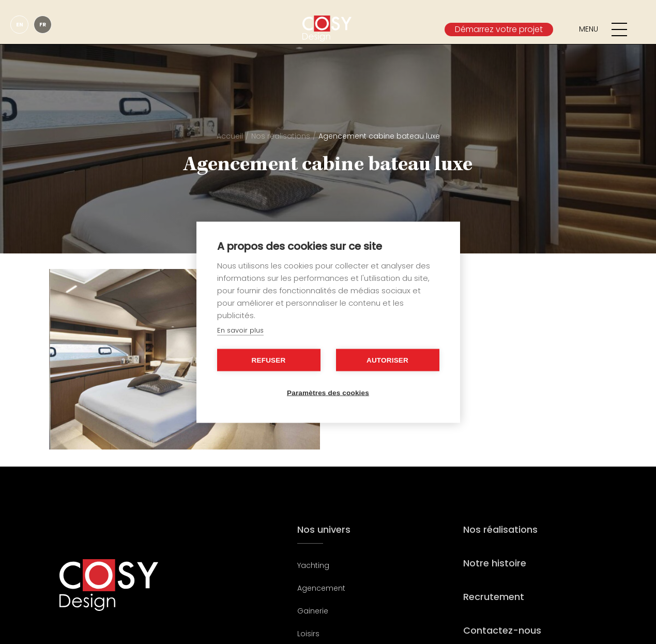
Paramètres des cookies (328, 392)
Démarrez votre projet (499, 29)
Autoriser (387, 360)
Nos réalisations (281, 136)
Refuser (269, 360)
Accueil (230, 136)
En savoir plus (240, 330)
